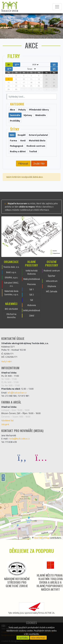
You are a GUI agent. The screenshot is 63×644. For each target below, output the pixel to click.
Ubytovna (52, 286)
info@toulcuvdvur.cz (17, 393)
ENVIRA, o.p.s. (11, 277)
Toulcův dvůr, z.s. (11, 267)
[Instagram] (41, 457)
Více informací (38, 638)
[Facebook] (22, 457)
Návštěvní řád (7, 420)
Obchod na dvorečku (11, 316)
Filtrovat (23, 163)
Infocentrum (52, 281)
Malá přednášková (32, 279)
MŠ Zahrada (52, 291)
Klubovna (32, 305)
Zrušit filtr (39, 163)
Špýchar (52, 276)
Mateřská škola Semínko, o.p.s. (11, 293)
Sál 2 (32, 295)
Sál (32, 300)
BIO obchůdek (11, 309)
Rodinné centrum (52, 271)
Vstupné (5, 424)
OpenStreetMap (42, 538)
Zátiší (32, 316)
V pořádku (23, 638)
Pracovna (31, 284)
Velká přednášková (32, 310)
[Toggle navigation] (57, 7)
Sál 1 (32, 289)
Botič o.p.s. (11, 272)
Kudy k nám (7, 361)
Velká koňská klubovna (32, 272)
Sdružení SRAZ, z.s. (11, 284)
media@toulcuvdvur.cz (19, 439)
